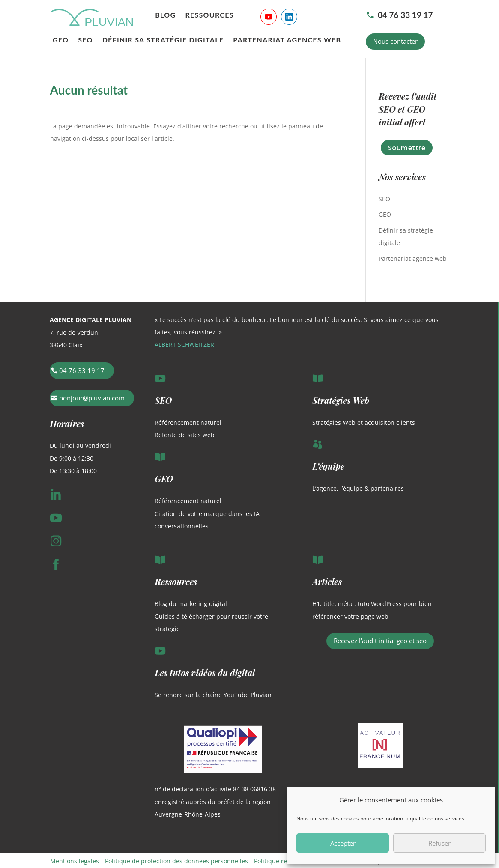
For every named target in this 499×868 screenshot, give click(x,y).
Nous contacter (395, 41)
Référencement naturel (188, 422)
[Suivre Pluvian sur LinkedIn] (289, 17)
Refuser (439, 843)
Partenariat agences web (287, 40)
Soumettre (407, 148)
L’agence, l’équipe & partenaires (358, 488)
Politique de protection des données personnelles (176, 861)
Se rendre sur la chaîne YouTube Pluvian (213, 695)
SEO (85, 40)
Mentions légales (75, 861)
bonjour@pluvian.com (92, 398)
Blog (165, 15)
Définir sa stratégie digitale (163, 40)
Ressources (209, 15)
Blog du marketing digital (191, 604)
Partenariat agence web (413, 258)
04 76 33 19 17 (399, 15)
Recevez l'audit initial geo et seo (380, 641)
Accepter (343, 843)
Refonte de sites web (185, 435)
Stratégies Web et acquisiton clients (364, 422)
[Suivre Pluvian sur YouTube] (269, 17)
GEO (61, 40)
